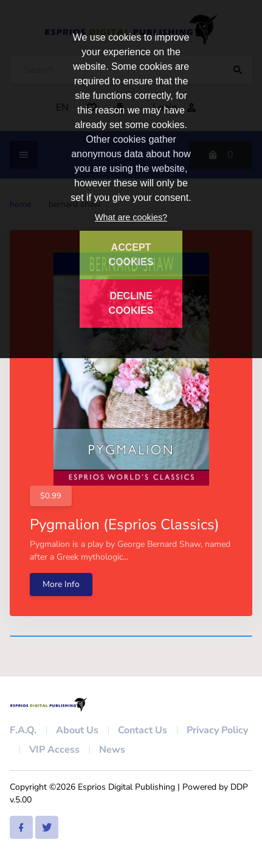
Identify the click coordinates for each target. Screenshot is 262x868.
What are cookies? (131, 217)
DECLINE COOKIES (131, 303)
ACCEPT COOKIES (131, 255)
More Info (61, 584)
